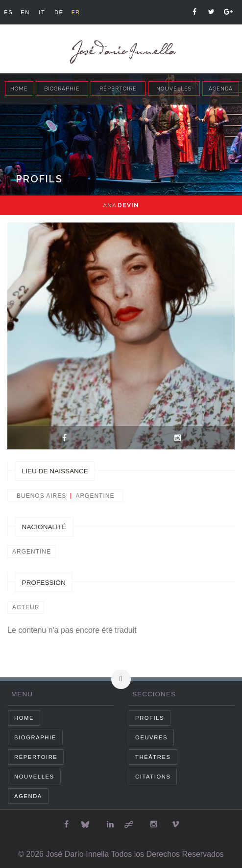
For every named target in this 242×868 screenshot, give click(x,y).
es (8, 12)
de (59, 12)
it (42, 12)
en (25, 12)
